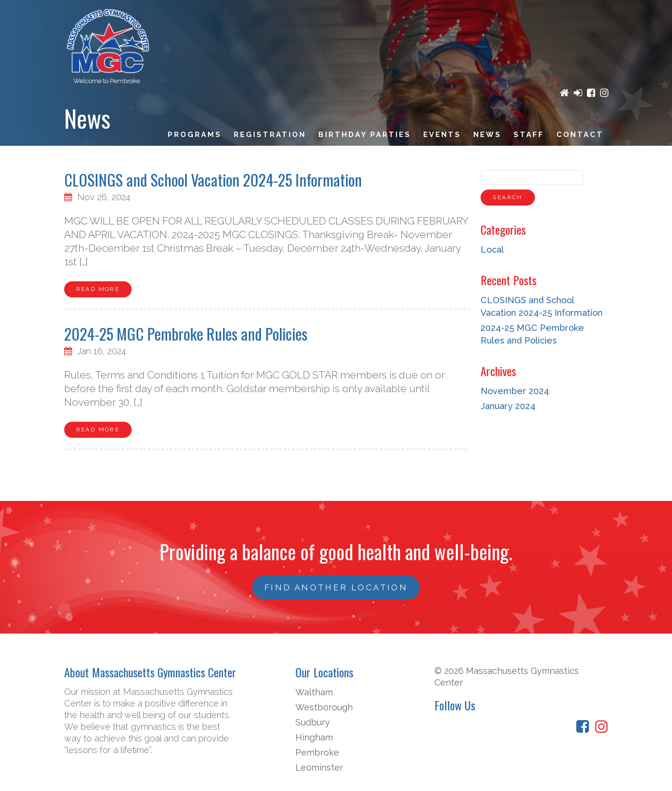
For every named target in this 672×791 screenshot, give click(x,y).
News (487, 135)
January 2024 (508, 406)
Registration (270, 135)
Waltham (314, 692)
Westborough (324, 707)
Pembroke (317, 752)
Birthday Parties (365, 135)
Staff (529, 135)
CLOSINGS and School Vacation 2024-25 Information (213, 180)
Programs (195, 135)
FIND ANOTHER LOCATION (336, 587)
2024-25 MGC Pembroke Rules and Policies (186, 334)
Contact (580, 135)
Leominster (319, 767)
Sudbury (313, 722)
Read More (98, 289)
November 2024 (515, 391)
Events (442, 135)
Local (492, 249)
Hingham (314, 737)
